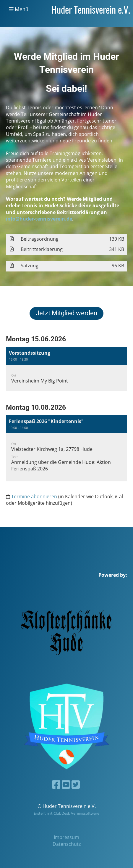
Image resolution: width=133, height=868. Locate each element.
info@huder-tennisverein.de (39, 219)
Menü (19, 9)
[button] (66, 369)
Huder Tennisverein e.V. (91, 9)
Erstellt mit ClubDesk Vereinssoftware (66, 813)
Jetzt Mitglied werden (66, 313)
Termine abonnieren (34, 496)
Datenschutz (67, 844)
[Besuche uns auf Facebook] (56, 784)
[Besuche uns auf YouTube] (66, 784)
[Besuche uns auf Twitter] (76, 784)
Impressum (66, 837)
